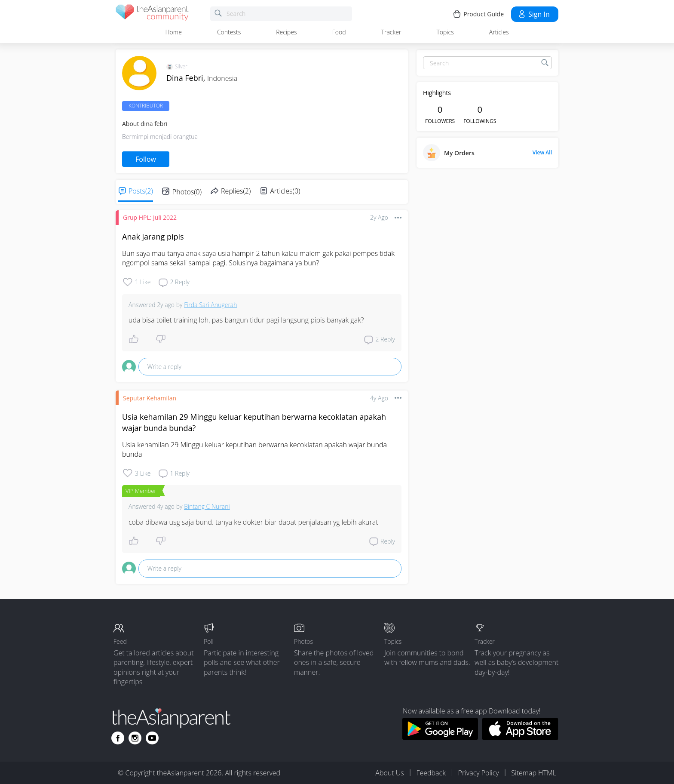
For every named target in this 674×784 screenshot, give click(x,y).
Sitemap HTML (534, 773)
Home (174, 32)
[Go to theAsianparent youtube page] (152, 738)
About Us (389, 773)
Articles (499, 32)
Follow (146, 159)
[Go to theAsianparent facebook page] (118, 738)
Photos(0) (187, 192)
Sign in (534, 14)
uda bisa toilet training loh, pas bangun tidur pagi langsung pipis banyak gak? (246, 320)
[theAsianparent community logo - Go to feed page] (152, 14)
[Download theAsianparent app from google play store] (440, 738)
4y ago (379, 398)
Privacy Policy (479, 773)
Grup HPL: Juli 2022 (150, 217)
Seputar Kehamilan (150, 398)
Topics (445, 32)
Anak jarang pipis (153, 237)
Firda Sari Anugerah (210, 305)
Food (339, 32)
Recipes (286, 32)
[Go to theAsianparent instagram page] (135, 738)
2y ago (379, 217)
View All (542, 153)
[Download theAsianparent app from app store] (520, 738)
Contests (229, 32)
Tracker (391, 32)
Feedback (431, 773)
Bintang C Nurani (207, 506)
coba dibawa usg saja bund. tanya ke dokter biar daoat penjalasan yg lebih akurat (253, 522)
